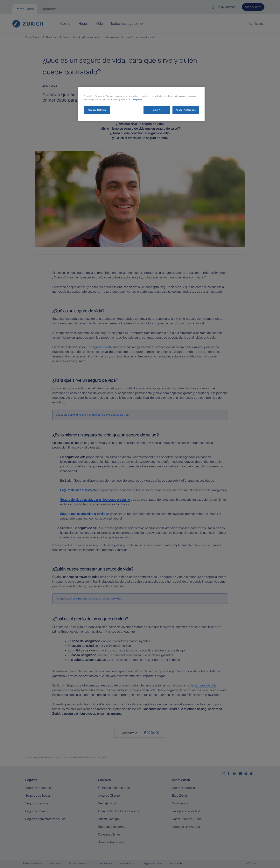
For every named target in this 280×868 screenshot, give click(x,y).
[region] (141, 104)
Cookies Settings (97, 110)
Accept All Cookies (186, 110)
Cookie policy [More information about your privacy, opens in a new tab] (135, 99)
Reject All (157, 110)
